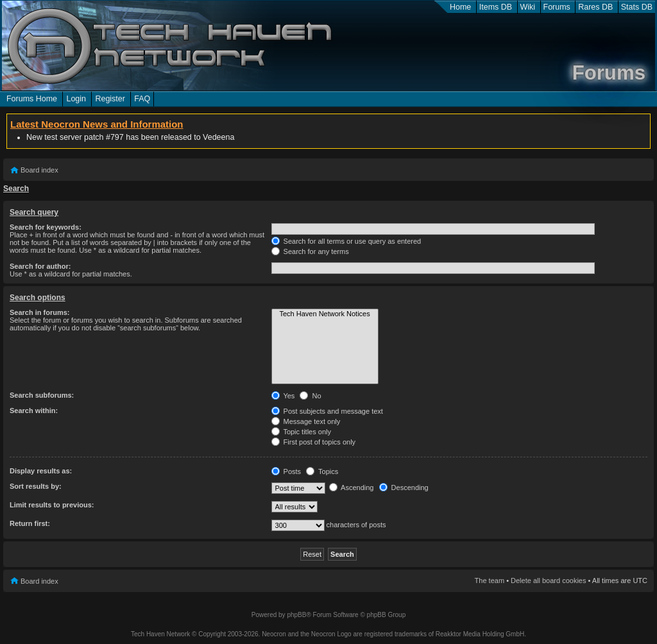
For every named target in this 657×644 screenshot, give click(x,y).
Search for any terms (310, 251)
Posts (286, 471)
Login (76, 99)
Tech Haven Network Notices (325, 314)
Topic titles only (301, 432)
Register (110, 99)
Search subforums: (42, 395)
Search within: (34, 411)
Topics (322, 471)
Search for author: (40, 266)
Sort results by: (36, 486)
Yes (283, 396)
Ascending (352, 487)
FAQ (142, 99)
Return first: (30, 523)
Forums (557, 7)
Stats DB (637, 7)
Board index (39, 170)
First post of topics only (314, 442)
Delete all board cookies (548, 580)
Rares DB (595, 7)
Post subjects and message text (327, 411)
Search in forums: (40, 312)
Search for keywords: (46, 227)
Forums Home (32, 99)
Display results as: (41, 471)
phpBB (296, 615)
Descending (404, 487)
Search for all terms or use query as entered (346, 241)
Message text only (306, 421)
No (310, 396)
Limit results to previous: (52, 505)
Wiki (528, 7)
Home (460, 7)
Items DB (496, 7)
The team (490, 580)
